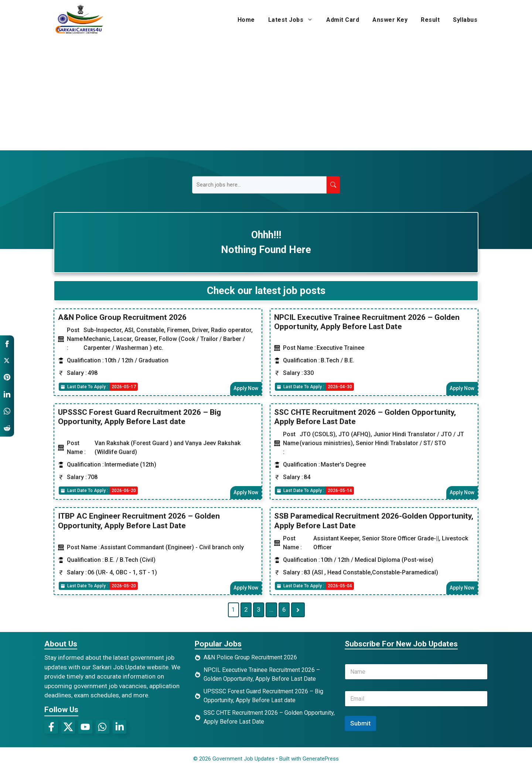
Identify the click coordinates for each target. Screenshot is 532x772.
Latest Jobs (294, 20)
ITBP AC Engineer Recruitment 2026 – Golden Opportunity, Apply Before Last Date (139, 522)
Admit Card (343, 20)
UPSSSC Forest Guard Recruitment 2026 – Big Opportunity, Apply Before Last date (139, 417)
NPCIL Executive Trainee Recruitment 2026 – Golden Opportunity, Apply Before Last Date (367, 322)
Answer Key (390, 20)
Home (246, 20)
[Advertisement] (266, 95)
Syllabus (465, 20)
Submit (360, 725)
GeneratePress (321, 760)
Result (430, 20)
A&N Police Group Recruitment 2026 (122, 317)
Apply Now (245, 389)
